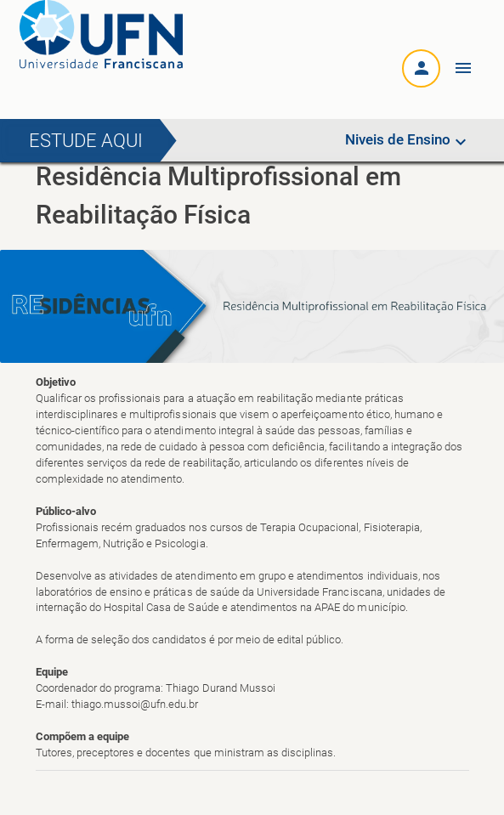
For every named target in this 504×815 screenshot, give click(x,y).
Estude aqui (86, 141)
